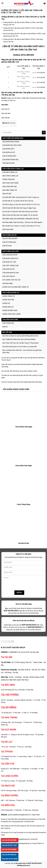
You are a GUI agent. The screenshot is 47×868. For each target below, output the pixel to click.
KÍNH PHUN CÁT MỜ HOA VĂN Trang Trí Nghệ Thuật (19, 208)
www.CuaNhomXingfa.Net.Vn (19, 815)
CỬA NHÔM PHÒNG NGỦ (10, 160)
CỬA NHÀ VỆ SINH (8, 163)
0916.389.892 (27, 55)
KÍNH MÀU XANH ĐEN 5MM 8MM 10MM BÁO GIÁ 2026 (20, 219)
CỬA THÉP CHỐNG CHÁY (10, 266)
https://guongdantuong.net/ (21, 839)
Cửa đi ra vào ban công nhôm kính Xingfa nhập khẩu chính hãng (22, 382)
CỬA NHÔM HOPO (8, 149)
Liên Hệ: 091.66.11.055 (9, 845)
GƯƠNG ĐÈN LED (8, 307)
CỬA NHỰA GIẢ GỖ (8, 269)
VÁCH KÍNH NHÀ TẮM (9, 187)
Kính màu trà (5, 109)
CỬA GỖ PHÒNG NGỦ (9, 242)
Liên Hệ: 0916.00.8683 (9, 840)
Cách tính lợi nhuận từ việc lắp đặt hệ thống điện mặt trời (20, 336)
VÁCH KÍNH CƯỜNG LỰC (10, 176)
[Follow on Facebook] (3, 642)
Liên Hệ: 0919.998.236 (9, 855)
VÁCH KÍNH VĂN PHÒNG (10, 183)
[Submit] (44, 133)
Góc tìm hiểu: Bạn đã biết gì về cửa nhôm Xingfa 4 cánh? (19, 371)
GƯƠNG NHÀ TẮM (8, 300)
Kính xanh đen (6, 113)
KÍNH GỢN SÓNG (8, 229)
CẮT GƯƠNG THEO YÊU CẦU (11, 280)
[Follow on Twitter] (9, 642)
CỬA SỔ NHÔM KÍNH (9, 156)
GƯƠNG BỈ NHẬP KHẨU (10, 310)
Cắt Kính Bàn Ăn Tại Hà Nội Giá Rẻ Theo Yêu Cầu (18, 201)
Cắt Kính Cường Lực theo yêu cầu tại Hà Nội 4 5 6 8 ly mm (21, 204)
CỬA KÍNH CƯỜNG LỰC (10, 172)
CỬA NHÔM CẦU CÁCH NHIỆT (12, 145)
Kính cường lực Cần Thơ (24, 826)
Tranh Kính (36, 815)
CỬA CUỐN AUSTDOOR (10, 255)
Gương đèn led (6, 822)
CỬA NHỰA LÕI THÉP (9, 262)
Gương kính (34, 839)
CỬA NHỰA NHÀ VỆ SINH (11, 273)
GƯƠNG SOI (6, 303)
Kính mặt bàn (6, 118)
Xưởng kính (35, 832)
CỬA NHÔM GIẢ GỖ (9, 152)
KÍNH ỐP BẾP (7, 194)
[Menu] (3, 3)
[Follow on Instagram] (6, 642)
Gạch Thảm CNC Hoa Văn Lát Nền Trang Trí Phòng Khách (20, 343)
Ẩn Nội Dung (11, 123)
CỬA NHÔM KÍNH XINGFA (11, 142)
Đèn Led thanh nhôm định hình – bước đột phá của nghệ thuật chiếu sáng (22, 351)
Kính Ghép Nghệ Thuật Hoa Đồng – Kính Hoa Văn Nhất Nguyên (22, 222)
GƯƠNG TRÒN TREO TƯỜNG (11, 314)
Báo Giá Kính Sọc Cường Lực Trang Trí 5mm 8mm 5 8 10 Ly (21, 226)
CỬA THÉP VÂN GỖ (9, 276)
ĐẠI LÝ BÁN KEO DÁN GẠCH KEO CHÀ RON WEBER (19, 339)
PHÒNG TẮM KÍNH (8, 179)
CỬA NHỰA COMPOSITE (10, 258)
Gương (34, 843)
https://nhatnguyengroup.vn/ (23, 843)
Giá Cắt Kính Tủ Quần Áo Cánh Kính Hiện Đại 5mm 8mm (20, 212)
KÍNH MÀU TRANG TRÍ (10, 190)
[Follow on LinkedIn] (13, 642)
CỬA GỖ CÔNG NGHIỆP (10, 239)
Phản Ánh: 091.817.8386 (10, 859)
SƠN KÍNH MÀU (7, 283)
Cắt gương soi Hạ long (24, 832)
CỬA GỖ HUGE (7, 246)
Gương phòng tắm (17, 822)
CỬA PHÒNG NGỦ (8, 323)
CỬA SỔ (5, 327)
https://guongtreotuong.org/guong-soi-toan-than (30, 819)
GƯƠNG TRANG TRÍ (9, 296)
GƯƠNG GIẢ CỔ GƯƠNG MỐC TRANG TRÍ (16, 287)
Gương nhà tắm (29, 822)
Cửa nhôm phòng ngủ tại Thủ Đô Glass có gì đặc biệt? (20, 347)
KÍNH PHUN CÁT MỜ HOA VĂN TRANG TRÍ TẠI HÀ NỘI (20, 215)
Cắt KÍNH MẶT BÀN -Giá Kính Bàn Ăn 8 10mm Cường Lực (21, 197)
